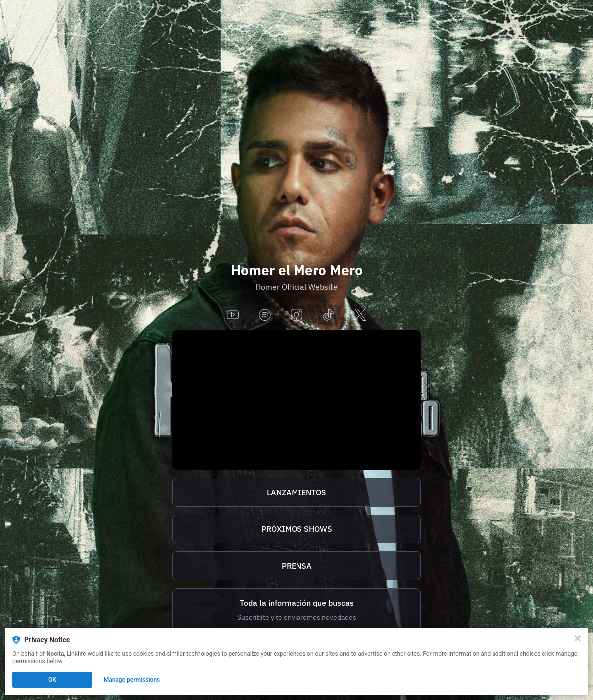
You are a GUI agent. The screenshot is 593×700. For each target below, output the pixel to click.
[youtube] (233, 315)
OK (52, 680)
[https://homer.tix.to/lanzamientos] (296, 492)
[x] (360, 315)
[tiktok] (328, 315)
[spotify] (265, 315)
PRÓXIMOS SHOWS (297, 529)
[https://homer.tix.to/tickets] (296, 529)
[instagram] (296, 315)
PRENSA (297, 566)
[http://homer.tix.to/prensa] (296, 566)
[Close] (578, 638)
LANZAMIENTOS (296, 492)
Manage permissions (132, 680)
